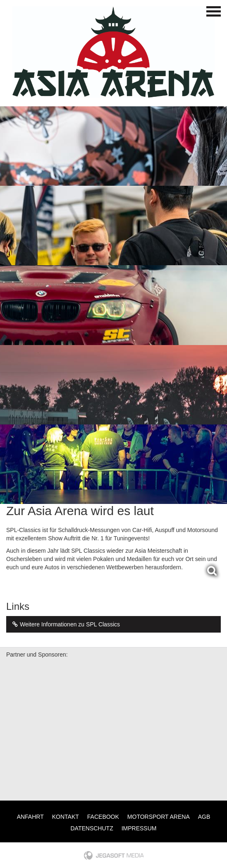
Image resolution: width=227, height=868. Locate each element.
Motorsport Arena (159, 817)
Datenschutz (92, 828)
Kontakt (66, 817)
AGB (204, 817)
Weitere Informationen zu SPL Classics (65, 624)
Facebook (103, 817)
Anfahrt (30, 817)
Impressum (139, 828)
